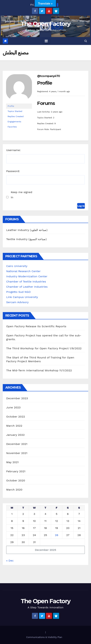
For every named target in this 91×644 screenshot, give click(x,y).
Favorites (12, 127)
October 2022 (16, 417)
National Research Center (23, 271)
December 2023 (17, 398)
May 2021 (12, 462)
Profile (11, 106)
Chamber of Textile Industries (26, 282)
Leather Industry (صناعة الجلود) (27, 230)
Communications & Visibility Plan (44, 637)
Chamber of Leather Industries (27, 287)
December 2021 (17, 444)
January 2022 (15, 435)
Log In (81, 206)
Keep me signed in (21, 195)
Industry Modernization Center (27, 276)
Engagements (14, 122)
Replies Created (16, 116)
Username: (13, 150)
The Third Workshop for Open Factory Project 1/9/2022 (44, 348)
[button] (86, 41)
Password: (13, 171)
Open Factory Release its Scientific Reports (36, 326)
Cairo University (17, 266)
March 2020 (14, 490)
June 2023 (13, 407)
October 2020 (16, 480)
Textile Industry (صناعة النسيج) (26, 239)
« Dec (10, 561)
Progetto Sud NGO (18, 292)
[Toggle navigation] (46, 41)
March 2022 (14, 426)
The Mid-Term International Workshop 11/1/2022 (39, 370)
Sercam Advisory (17, 302)
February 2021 (16, 471)
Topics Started (15, 111)
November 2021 (17, 453)
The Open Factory (46, 24)
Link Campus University (22, 297)
